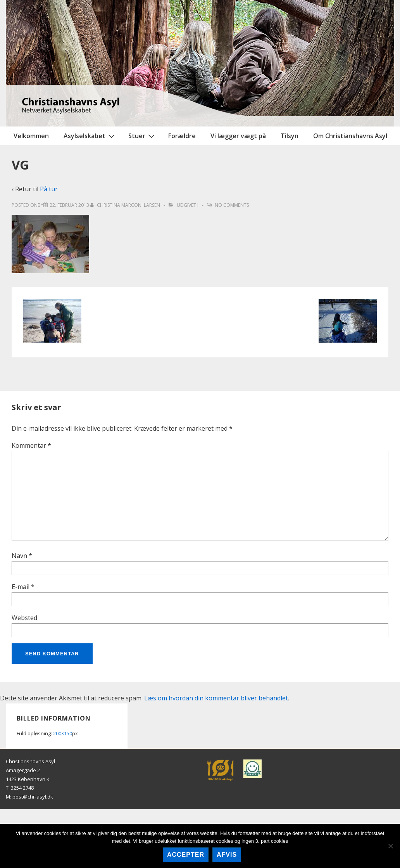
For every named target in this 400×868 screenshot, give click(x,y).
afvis (227, 855)
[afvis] (390, 846)
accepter (186, 855)
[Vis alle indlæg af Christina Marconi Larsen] (126, 205)
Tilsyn (290, 136)
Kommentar (31, 445)
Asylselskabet (90, 135)
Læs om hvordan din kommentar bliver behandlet (216, 698)
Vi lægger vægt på (238, 136)
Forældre (182, 136)
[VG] (69, 205)
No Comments (232, 205)
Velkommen (31, 136)
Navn (19, 556)
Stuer (142, 135)
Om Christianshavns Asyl (350, 136)
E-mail (21, 587)
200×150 (63, 733)
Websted (24, 618)
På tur (49, 189)
